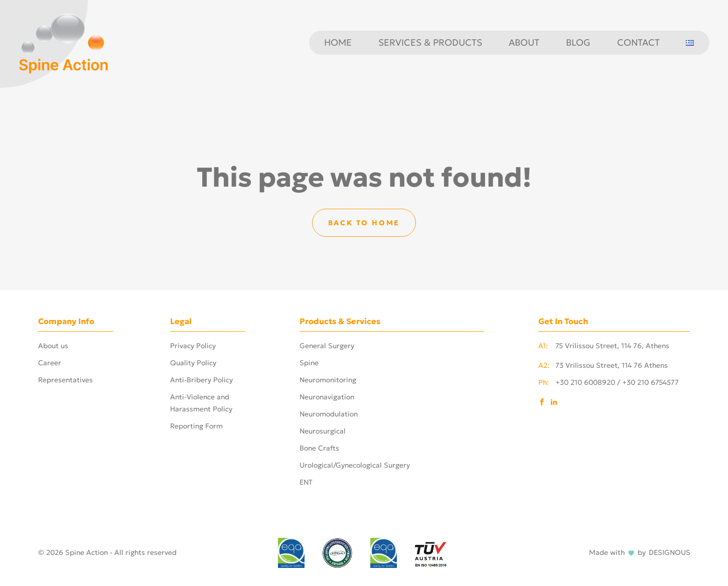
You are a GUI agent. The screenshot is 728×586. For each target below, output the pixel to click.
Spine (309, 363)
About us (53, 346)
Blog (578, 43)
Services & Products (430, 43)
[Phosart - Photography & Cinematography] (64, 42)
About (524, 43)
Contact (638, 43)
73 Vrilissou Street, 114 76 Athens (603, 365)
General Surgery (327, 346)
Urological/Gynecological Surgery (355, 465)
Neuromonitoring (328, 380)
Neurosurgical (323, 431)
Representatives (65, 380)
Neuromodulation (329, 414)
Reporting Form (196, 426)
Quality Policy (193, 363)
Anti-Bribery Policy (201, 380)
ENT (306, 482)
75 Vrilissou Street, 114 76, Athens (604, 346)
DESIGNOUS (670, 553)
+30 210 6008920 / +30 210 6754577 (609, 382)
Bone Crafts (319, 448)
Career (50, 363)
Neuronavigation (327, 397)
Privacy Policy (193, 346)
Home (338, 43)
